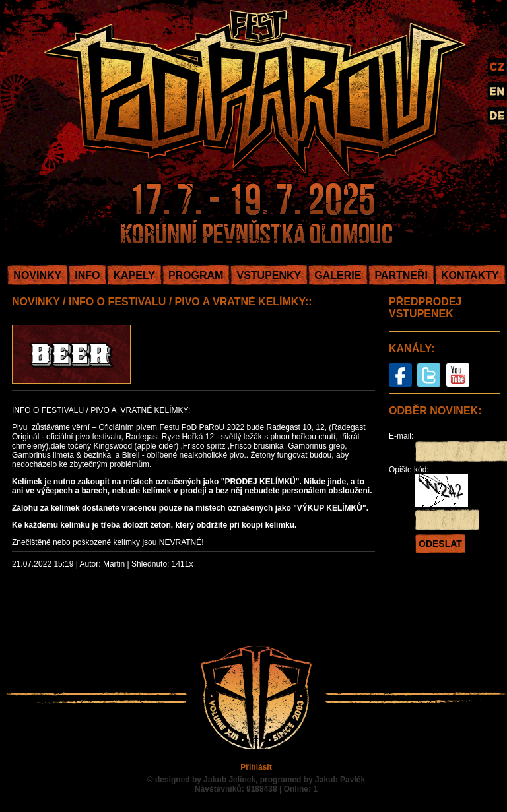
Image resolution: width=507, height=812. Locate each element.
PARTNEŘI (401, 275)
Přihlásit (256, 767)
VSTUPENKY (269, 275)
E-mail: (401, 436)
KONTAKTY (470, 275)
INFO (87, 275)
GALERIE (338, 275)
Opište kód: (409, 470)
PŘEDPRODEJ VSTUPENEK (425, 308)
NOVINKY (37, 275)
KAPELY (134, 275)
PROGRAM (196, 275)
